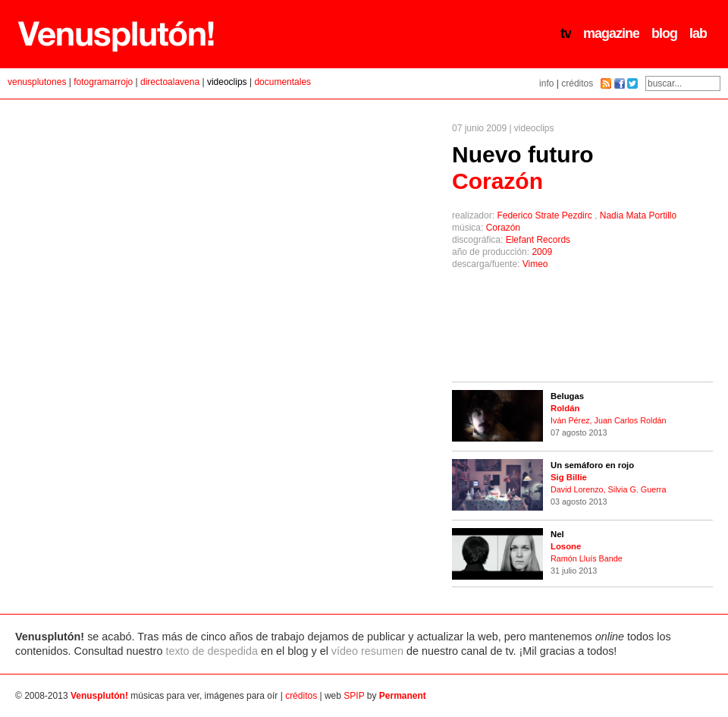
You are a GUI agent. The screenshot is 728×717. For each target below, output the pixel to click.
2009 (542, 252)
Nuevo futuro (523, 168)
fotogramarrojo (103, 82)
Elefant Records (538, 240)
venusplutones (37, 82)
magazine (611, 33)
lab (698, 33)
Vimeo (535, 264)
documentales (282, 82)
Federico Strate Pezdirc (546, 215)
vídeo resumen (367, 651)
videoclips (227, 82)
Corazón (503, 228)
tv (566, 33)
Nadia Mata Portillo (638, 215)
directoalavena (170, 82)
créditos (577, 83)
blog (664, 33)
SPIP (354, 696)
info (546, 83)
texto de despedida (212, 651)
